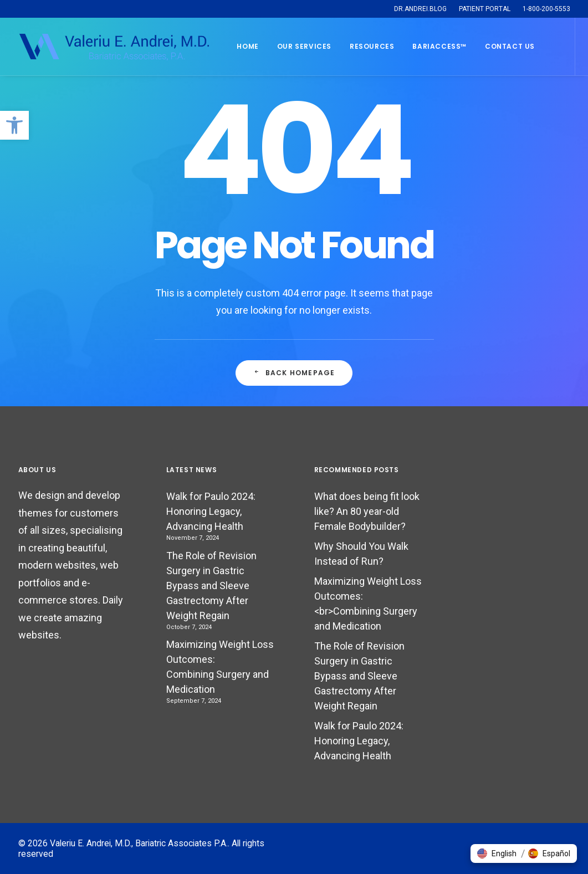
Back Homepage (294, 373)
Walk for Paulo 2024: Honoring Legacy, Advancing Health (211, 511)
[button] (14, 125)
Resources (372, 46)
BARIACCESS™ (439, 46)
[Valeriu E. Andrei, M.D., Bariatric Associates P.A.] (114, 47)
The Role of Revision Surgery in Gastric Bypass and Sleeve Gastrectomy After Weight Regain (211, 586)
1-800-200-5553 (546, 9)
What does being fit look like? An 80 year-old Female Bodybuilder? (367, 511)
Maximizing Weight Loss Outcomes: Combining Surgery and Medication (220, 667)
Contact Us (510, 46)
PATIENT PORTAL (485, 9)
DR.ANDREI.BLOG (420, 9)
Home (247, 46)
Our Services (304, 46)
